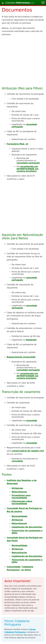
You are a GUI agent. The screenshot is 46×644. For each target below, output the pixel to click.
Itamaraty (31, 340)
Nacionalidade (20, 516)
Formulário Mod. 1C (18, 144)
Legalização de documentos (27, 527)
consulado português (28, 163)
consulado (32, 421)
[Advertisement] (23, 61)
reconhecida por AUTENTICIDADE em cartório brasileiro (27, 169)
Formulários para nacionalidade (21, 497)
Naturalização (19, 492)
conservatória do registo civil (28, 451)
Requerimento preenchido (21, 357)
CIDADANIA (20, 3)
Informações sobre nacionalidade (22, 502)
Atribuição (17, 488)
